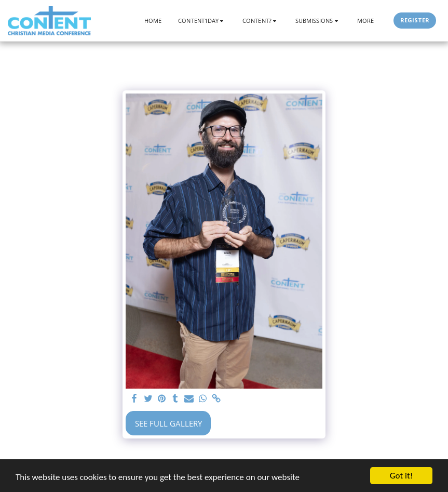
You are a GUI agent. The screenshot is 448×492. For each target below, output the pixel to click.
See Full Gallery (168, 423)
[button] (202, 21)
